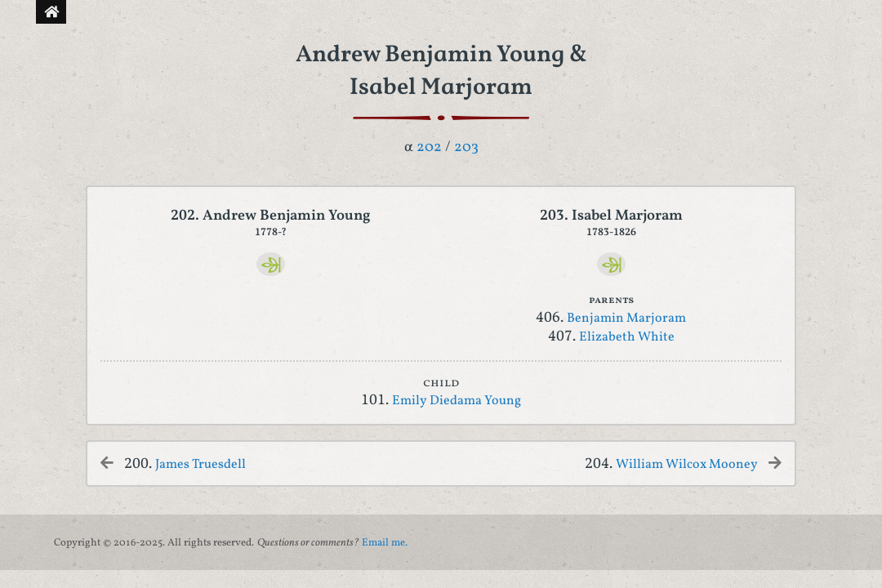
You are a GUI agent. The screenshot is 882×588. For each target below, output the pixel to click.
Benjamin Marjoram (626, 318)
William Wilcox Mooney (687, 465)
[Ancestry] (271, 264)
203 (466, 147)
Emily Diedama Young (457, 401)
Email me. (385, 543)
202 (429, 147)
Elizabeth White (627, 337)
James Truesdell (200, 465)
